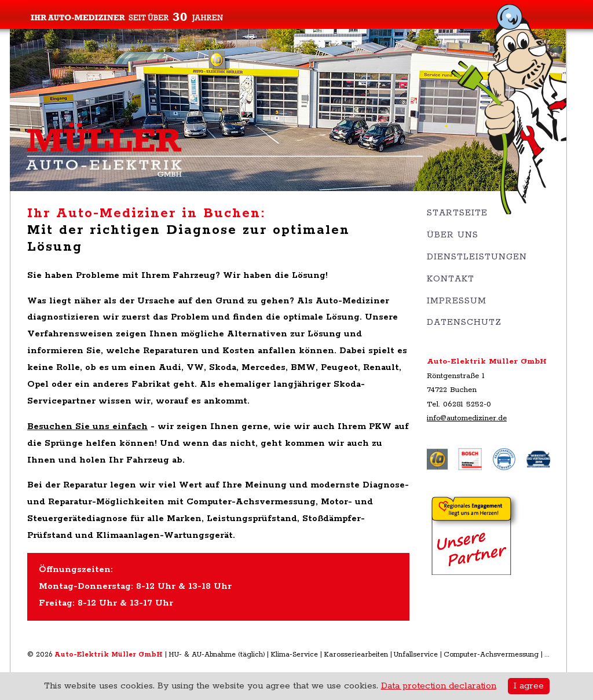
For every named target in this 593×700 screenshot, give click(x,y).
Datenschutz (464, 322)
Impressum (457, 301)
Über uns (453, 235)
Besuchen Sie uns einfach (87, 426)
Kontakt (451, 279)
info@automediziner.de (467, 418)
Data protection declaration (439, 686)
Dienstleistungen (477, 257)
